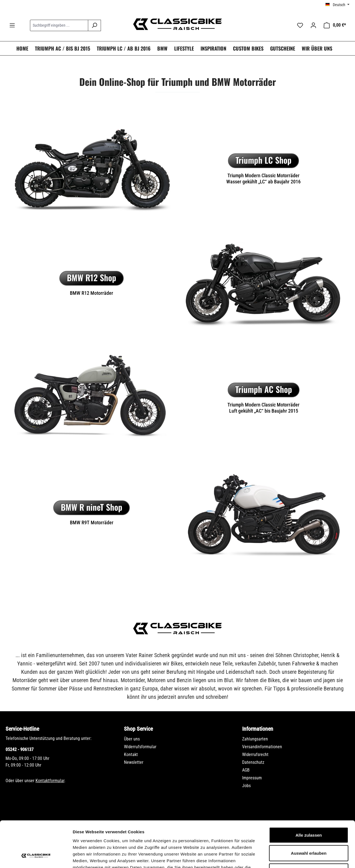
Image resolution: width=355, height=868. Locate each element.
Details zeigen (295, 857)
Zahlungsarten (255, 739)
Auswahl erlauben (309, 813)
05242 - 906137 (20, 749)
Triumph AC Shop (264, 389)
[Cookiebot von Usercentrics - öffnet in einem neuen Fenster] (36, 857)
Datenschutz (253, 762)
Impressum (252, 778)
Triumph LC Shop (263, 160)
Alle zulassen (309, 795)
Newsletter (134, 762)
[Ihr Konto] (313, 25)
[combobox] (59, 25)
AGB (246, 770)
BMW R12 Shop (92, 277)
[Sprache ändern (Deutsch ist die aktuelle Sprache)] (337, 5)
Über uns (132, 739)
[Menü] (12, 25)
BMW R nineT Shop (92, 507)
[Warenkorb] (335, 25)
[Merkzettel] (300, 25)
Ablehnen (309, 831)
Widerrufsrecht (255, 754)
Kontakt (131, 754)
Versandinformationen (262, 747)
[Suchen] (94, 25)
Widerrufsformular (140, 747)
